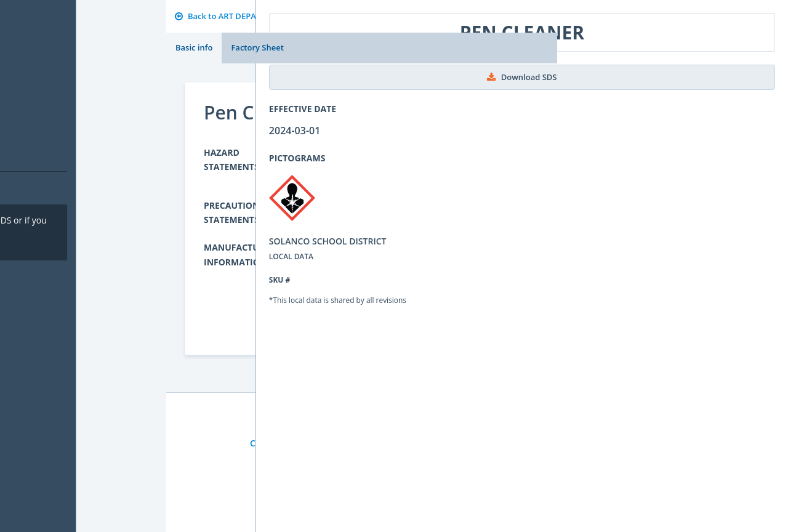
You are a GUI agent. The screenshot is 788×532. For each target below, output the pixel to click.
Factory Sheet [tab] (257, 47)
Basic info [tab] (194, 47)
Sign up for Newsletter (427, 443)
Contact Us (272, 443)
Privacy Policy (338, 443)
